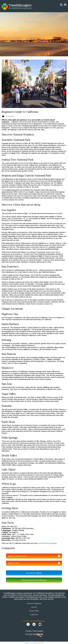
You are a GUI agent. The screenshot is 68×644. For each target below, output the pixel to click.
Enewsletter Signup (34, 573)
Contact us (34, 615)
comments (8, 116)
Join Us (34, 607)
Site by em (40, 643)
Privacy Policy (34, 611)
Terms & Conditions (34, 603)
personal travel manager (48, 543)
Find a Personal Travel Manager (34, 580)
